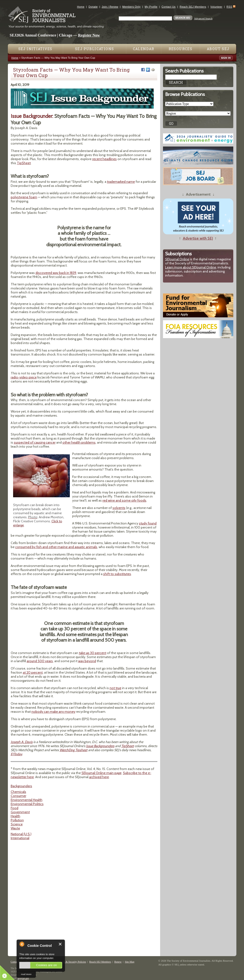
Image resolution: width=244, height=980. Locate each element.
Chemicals (18, 792)
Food (15, 808)
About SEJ (218, 49)
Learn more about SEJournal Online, (191, 267)
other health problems (79, 442)
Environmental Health (27, 800)
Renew (118, 962)
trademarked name (121, 182)
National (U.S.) (21, 834)
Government (20, 812)
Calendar (144, 49)
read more (26, 974)
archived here (99, 777)
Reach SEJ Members (193, 7)
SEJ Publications (94, 49)
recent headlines (104, 159)
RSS (229, 7)
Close (60, 944)
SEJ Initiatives (35, 49)
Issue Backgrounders (100, 746)
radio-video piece (24, 377)
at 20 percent (33, 672)
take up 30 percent (93, 653)
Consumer (18, 796)
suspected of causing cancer (35, 442)
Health (15, 816)
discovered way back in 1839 (56, 273)
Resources (181, 49)
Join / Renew (110, 7)
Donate (93, 7)
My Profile (151, 7)
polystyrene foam (24, 197)
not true (115, 688)
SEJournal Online (177, 259)
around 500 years (40, 661)
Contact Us (169, 7)
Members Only (131, 7)
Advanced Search (203, 18)
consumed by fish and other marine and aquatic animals (56, 547)
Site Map (130, 962)
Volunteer (216, 7)
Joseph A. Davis (22, 742)
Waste (15, 828)
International (20, 838)
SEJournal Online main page (102, 773)
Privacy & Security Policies (71, 962)
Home (81, 7)
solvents (119, 508)
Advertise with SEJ (198, 238)
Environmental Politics (27, 804)
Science (17, 824)
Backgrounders (21, 786)
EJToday (16, 754)
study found (148, 523)
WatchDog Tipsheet (74, 750)
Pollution (17, 820)
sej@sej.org (23, 978)
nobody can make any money (53, 712)
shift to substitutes (117, 574)
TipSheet (24, 163)
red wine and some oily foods (124, 500)
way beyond (87, 661)
